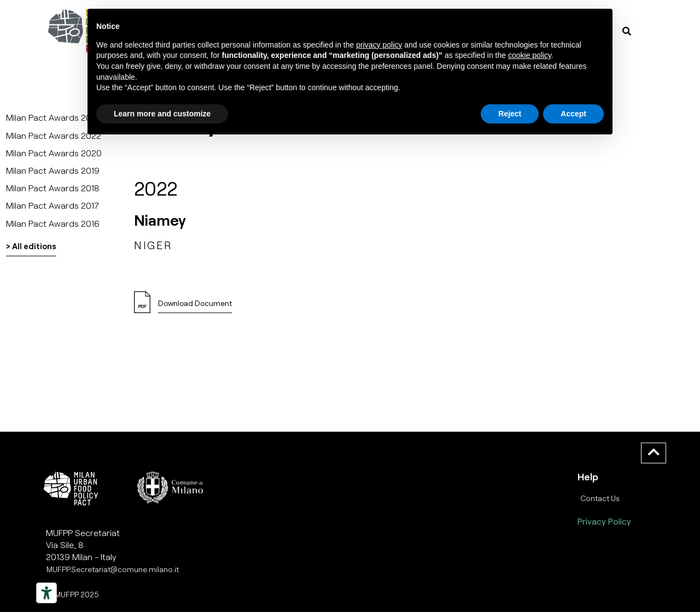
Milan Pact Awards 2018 (53, 188)
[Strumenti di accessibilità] (46, 593)
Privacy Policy (604, 521)
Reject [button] (510, 114)
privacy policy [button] (379, 45)
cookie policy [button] (530, 55)
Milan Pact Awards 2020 (54, 153)
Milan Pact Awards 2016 (53, 223)
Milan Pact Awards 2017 (52, 205)
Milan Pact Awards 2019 (53, 170)
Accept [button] (573, 114)
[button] (195, 306)
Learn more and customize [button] (162, 114)
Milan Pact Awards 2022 (54, 135)
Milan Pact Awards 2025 (54, 117)
